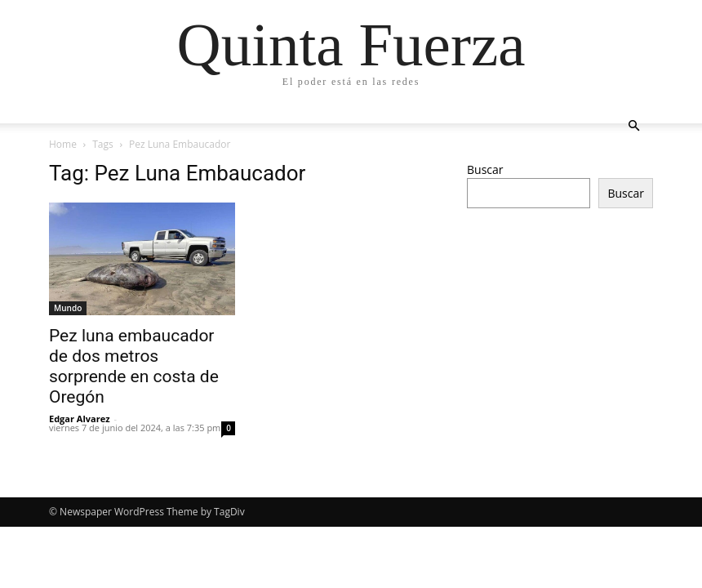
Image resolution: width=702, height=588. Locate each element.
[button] (633, 126)
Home (63, 144)
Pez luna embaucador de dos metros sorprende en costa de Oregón (134, 366)
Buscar (485, 169)
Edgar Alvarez (80, 419)
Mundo (68, 308)
